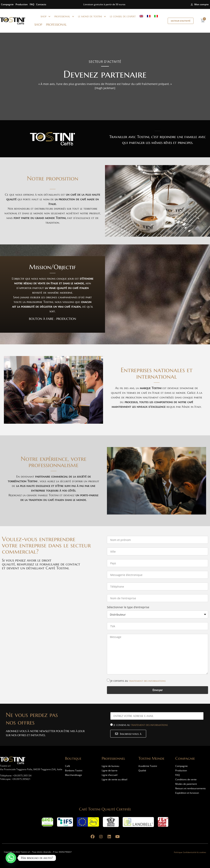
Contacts (41, 4)
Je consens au (138, 681)
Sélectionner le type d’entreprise (128, 607)
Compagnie (7, 4)
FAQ (32, 4)
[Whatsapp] (11, 858)
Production (22, 4)
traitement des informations (147, 681)
